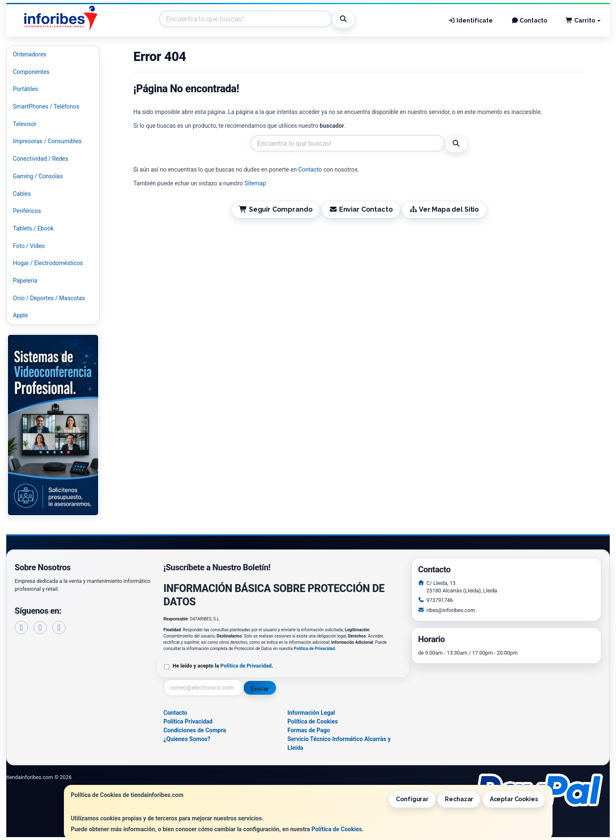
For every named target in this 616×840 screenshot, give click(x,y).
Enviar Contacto (361, 209)
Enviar (260, 689)
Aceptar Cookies (514, 799)
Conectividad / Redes (41, 159)
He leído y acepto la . (223, 666)
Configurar (412, 799)
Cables (22, 194)
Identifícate (470, 20)
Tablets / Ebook (33, 228)
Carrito (583, 20)
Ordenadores (30, 54)
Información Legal (311, 713)
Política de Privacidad (314, 649)
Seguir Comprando (276, 209)
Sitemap (255, 183)
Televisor (25, 124)
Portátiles (25, 89)
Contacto (529, 20)
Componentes (31, 72)
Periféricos (27, 211)
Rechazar (459, 799)
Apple (20, 315)
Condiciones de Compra (195, 730)
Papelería (25, 281)
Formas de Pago (309, 730)
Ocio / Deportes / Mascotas (49, 298)
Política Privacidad (188, 721)
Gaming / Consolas (38, 176)
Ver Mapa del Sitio (444, 209)
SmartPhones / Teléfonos (46, 106)
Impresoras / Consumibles (47, 141)
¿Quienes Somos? (187, 739)
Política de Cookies (337, 829)
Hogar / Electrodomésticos (48, 263)
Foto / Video (29, 246)
